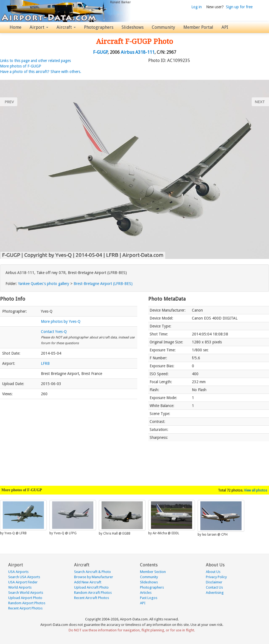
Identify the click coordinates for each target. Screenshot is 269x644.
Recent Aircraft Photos (92, 598)
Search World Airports (26, 593)
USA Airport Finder (23, 582)
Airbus (128, 52)
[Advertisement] (69, 440)
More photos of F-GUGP (21, 66)
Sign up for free (239, 7)
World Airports (20, 587)
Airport (39, 27)
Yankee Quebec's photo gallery (44, 284)
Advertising (215, 593)
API (225, 27)
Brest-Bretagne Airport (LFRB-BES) (103, 284)
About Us (213, 572)
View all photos (256, 490)
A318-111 (145, 52)
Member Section (153, 572)
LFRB (45, 363)
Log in (197, 7)
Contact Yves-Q (54, 332)
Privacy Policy (216, 577)
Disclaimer (214, 582)
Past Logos (149, 598)
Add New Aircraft (88, 582)
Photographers (99, 27)
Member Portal (198, 27)
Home (16, 27)
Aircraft (66, 27)
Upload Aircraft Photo (91, 587)
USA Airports (18, 572)
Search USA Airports (24, 577)
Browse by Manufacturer (94, 577)
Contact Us (214, 587)
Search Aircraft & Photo (93, 572)
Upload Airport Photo (25, 598)
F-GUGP (100, 52)
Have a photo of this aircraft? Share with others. (41, 72)
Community (163, 27)
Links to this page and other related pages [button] (35, 61)
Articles (146, 593)
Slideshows (133, 27)
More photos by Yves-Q (61, 321)
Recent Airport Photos (25, 608)
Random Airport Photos (27, 603)
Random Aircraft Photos (93, 593)
